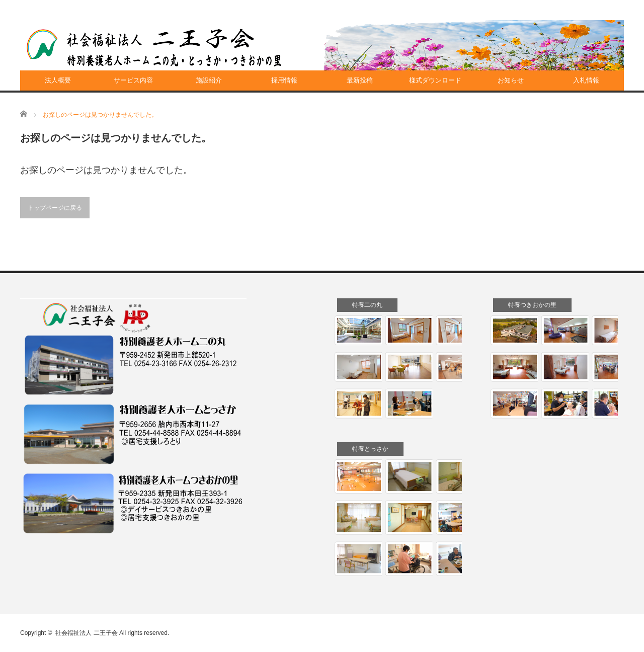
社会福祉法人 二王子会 (86, 633)
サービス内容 (133, 80)
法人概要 (58, 80)
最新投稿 (360, 80)
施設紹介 (209, 80)
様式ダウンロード (435, 80)
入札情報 (586, 80)
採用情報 (284, 80)
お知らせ (511, 80)
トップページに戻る (55, 208)
